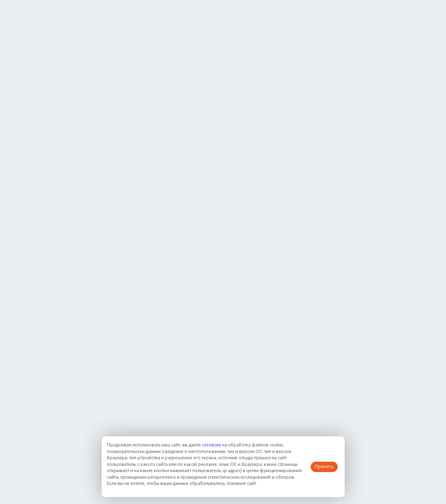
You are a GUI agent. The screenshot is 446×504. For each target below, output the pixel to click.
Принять (324, 467)
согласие (212, 445)
